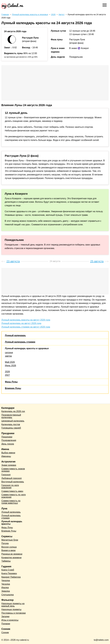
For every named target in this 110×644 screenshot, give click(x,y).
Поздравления (9, 440)
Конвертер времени (11, 558)
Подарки (6, 624)
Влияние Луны (13, 388)
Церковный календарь (13, 421)
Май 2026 (10, 362)
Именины (6, 456)
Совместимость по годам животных (11, 502)
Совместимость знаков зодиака (13, 470)
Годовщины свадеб (11, 428)
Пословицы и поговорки (14, 613)
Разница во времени (12, 554)
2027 (7, 375)
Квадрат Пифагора (11, 577)
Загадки (5, 616)
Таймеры (6, 561)
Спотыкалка (7, 595)
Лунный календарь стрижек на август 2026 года (26, 327)
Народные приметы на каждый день (13, 605)
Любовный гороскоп (12, 478)
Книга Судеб (8, 570)
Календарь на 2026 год (13, 411)
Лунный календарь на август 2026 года (21, 323)
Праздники (7, 437)
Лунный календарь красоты (12, 523)
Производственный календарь (11, 416)
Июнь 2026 (11, 366)
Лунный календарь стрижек (20, 342)
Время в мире (8, 550)
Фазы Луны (11, 382)
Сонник (5, 632)
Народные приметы (11, 609)
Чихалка (6, 580)
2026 (7, 372)
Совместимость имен (12, 491)
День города (8, 444)
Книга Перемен (9, 573)
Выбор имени (8, 453)
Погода (5, 543)
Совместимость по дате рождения (14, 496)
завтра (8, 356)
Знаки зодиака (9, 465)
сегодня (9, 353)
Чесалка (6, 584)
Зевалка (6, 591)
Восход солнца (9, 547)
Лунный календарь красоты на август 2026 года (26, 320)
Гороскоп (6, 475)
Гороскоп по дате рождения (10, 487)
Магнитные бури (10, 540)
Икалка (5, 588)
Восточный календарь (13, 482)
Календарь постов (11, 424)
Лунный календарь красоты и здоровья (27, 348)
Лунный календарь (15, 335)
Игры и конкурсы (10, 620)
